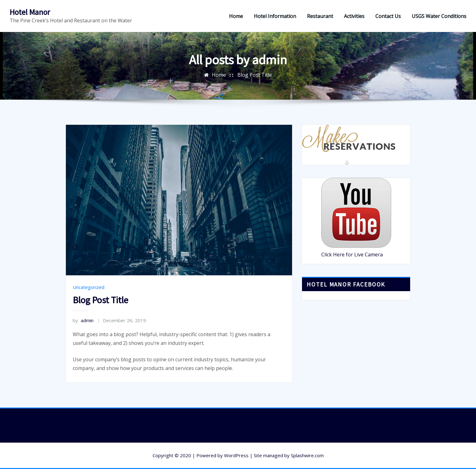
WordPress (236, 455)
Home (236, 16)
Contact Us (388, 16)
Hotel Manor (30, 12)
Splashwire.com (307, 455)
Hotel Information (275, 16)
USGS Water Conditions (439, 16)
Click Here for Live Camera (352, 255)
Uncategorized (89, 287)
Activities (354, 16)
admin (83, 320)
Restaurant (320, 16)
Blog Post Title (255, 75)
